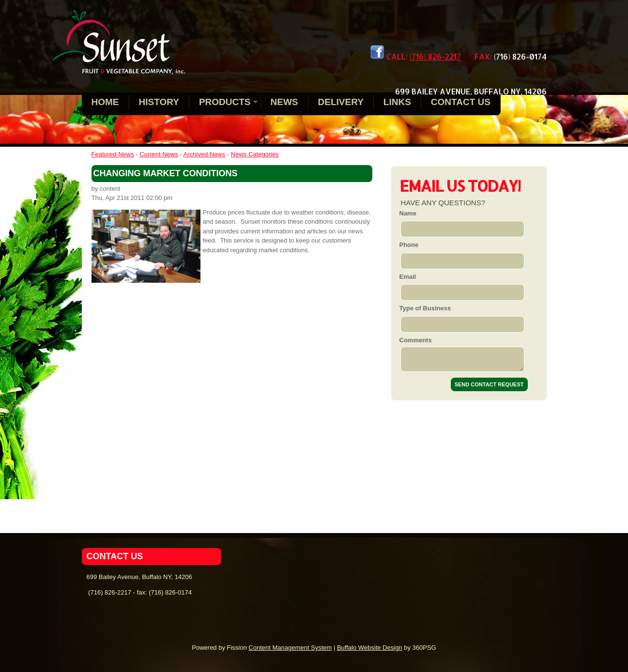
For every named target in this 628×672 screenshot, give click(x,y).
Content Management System (290, 648)
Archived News (205, 154)
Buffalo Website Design (370, 648)
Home (105, 102)
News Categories (255, 154)
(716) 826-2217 (435, 56)
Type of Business (425, 308)
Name (408, 213)
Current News (159, 154)
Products (225, 102)
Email (408, 277)
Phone (409, 245)
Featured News (113, 154)
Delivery (341, 102)
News (284, 102)
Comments (416, 340)
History (159, 102)
